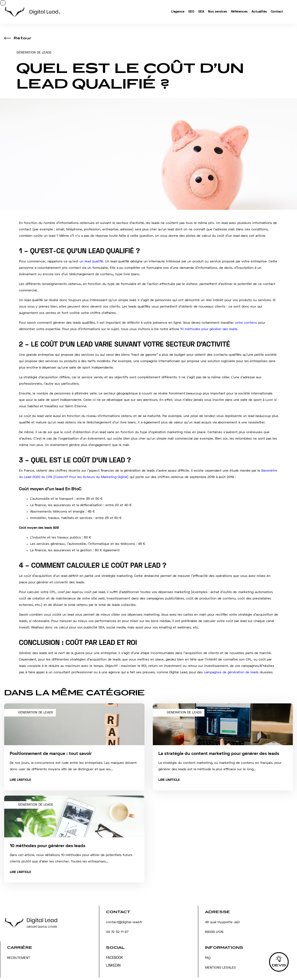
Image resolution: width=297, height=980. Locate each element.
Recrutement (19, 958)
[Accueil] (32, 13)
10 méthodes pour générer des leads (209, 329)
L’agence (178, 12)
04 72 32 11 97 (117, 932)
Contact (277, 12)
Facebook (114, 958)
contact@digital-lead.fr (124, 922)
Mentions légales (220, 968)
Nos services (218, 12)
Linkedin (113, 966)
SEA (201, 12)
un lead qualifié (91, 262)
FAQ (208, 958)
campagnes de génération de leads (232, 673)
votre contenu (246, 323)
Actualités (259, 12)
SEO (191, 12)
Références (239, 12)
